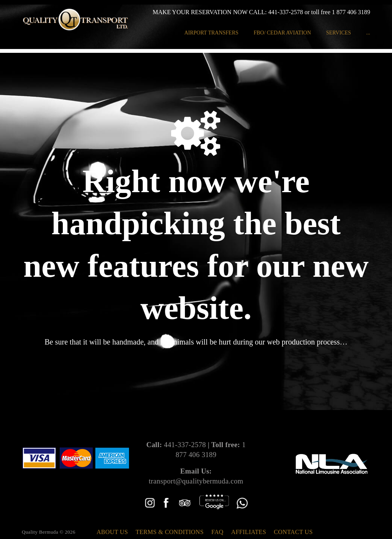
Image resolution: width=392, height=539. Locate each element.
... (368, 33)
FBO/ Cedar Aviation (282, 33)
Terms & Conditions (170, 532)
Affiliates (249, 532)
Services (339, 33)
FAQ (217, 532)
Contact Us (293, 532)
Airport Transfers (211, 33)
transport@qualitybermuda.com (196, 481)
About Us (112, 532)
